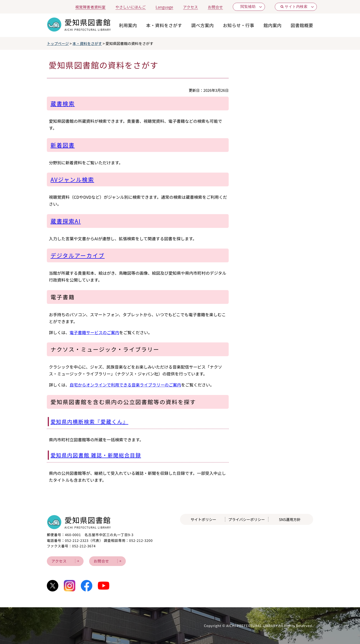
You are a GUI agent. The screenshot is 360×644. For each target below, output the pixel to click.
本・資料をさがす (87, 43)
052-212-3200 (141, 540)
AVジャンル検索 (72, 179)
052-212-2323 (77, 540)
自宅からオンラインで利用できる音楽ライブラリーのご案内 (125, 385)
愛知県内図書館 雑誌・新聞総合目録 (96, 455)
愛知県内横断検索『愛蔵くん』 (89, 421)
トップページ (58, 43)
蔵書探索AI (66, 221)
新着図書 (63, 145)
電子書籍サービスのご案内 (94, 332)
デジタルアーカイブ (78, 255)
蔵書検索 (63, 103)
